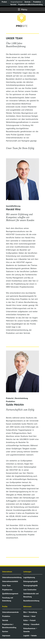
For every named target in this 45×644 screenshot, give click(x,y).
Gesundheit (35, 624)
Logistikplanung (29, 577)
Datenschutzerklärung (10, 640)
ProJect (4, 2)
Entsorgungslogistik (31, 581)
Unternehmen (7, 572)
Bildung (26, 624)
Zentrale (27, 2)
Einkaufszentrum (29, 628)
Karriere (5, 631)
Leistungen (27, 572)
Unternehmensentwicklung (12, 577)
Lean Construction (30, 590)
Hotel (33, 616)
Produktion (37, 2)
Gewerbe (27, 631)
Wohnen (26, 616)
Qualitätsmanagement (10, 594)
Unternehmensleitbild (10, 581)
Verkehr (34, 636)
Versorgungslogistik (30, 585)
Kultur (26, 620)
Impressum (6, 636)
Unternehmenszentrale (10, 612)
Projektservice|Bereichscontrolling (30, 4)
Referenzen (27, 606)
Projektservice (7, 590)
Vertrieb (13, 4)
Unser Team (6, 585)
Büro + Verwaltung (30, 612)
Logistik (26, 636)
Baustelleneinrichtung (31, 601)
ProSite (5, 606)
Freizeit (33, 620)
